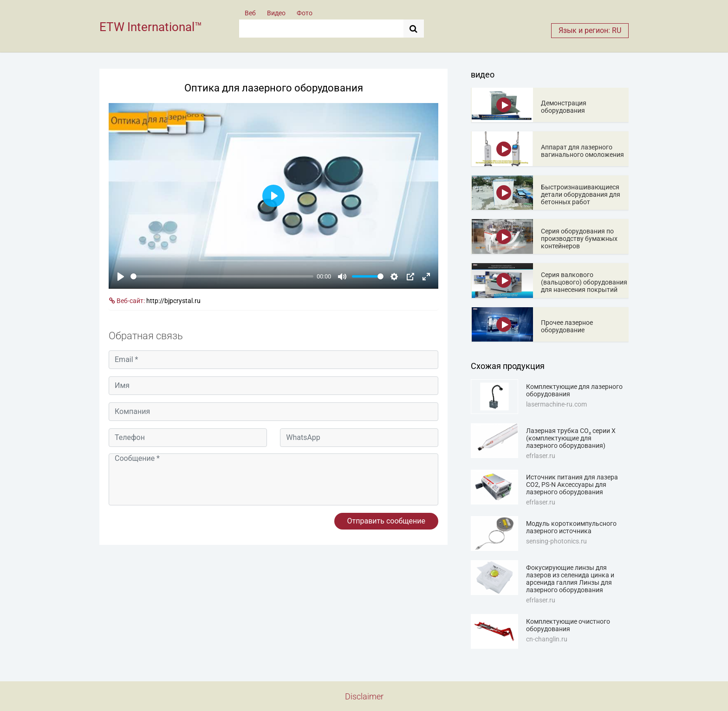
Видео (276, 13)
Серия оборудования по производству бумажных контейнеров (579, 239)
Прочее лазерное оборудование (567, 326)
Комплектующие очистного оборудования (568, 625)
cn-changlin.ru (547, 639)
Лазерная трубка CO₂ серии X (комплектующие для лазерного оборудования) (571, 438)
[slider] (222, 276)
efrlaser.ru (541, 456)
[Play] (121, 277)
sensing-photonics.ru (556, 541)
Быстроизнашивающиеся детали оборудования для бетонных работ (581, 194)
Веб (250, 13)
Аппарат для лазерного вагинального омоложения (582, 151)
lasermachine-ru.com (556, 404)
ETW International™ (151, 27)
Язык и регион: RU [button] (590, 30)
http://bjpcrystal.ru (173, 301)
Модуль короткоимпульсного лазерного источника (571, 527)
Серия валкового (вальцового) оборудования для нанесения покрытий (584, 282)
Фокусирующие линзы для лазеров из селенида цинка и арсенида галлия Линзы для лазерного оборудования (570, 579)
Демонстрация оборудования (564, 107)
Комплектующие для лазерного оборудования (574, 390)
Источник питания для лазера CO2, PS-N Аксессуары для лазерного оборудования (572, 485)
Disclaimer (364, 696)
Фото (305, 13)
